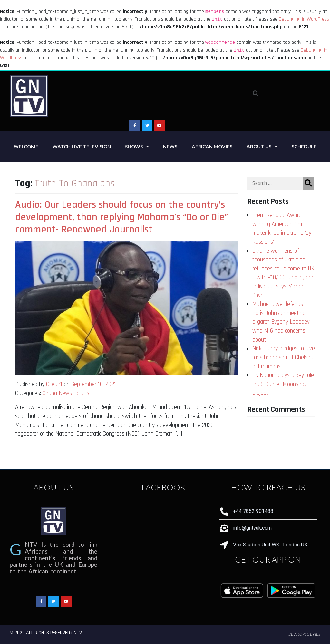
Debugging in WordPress (304, 19)
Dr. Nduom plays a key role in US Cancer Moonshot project (283, 384)
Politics (81, 393)
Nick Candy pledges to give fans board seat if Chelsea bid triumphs (284, 357)
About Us (262, 146)
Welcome (26, 147)
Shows (137, 146)
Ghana (50, 393)
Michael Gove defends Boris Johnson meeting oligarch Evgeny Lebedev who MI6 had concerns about (281, 322)
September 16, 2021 (94, 384)
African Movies (212, 147)
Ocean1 (54, 384)
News (170, 147)
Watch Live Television (82, 147)
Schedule (304, 147)
